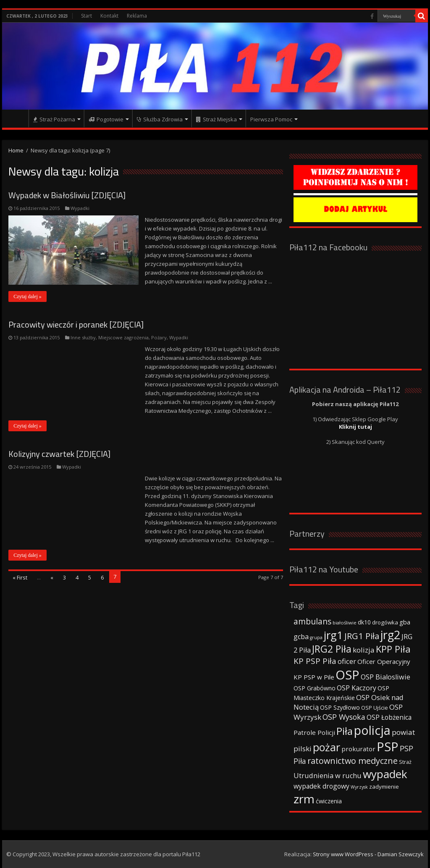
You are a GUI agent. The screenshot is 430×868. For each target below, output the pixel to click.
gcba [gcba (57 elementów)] (301, 637)
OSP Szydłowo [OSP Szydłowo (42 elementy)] (340, 707)
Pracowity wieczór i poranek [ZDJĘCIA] (76, 324)
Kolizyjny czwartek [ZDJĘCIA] (59, 454)
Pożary (159, 337)
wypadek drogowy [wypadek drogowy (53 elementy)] (321, 786)
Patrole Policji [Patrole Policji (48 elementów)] (314, 732)
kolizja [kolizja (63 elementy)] (364, 650)
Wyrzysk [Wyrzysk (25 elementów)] (359, 787)
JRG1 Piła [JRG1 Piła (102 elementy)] (362, 636)
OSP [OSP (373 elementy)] (347, 675)
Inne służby (83, 337)
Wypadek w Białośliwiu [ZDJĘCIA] (67, 195)
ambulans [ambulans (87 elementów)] (312, 621)
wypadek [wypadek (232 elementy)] (385, 774)
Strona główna (17, 118)
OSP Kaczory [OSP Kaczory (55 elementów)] (357, 688)
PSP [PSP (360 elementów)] (388, 747)
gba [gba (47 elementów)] (405, 622)
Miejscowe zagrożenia (123, 337)
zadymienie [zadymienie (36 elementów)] (384, 787)
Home (16, 150)
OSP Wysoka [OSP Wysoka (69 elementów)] (344, 717)
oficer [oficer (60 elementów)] (347, 661)
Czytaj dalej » (28, 296)
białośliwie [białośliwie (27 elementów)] (345, 623)
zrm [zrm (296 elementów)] (304, 799)
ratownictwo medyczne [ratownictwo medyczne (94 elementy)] (353, 761)
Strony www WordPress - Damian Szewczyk (368, 854)
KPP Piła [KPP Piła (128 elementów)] (393, 649)
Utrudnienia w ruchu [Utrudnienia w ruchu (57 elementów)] (328, 776)
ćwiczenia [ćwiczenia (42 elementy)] (329, 801)
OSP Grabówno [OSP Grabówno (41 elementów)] (315, 688)
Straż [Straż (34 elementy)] (405, 762)
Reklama (137, 16)
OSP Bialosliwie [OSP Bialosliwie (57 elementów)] (385, 677)
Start (87, 16)
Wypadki (80, 208)
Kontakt (109, 16)
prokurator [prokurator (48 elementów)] (358, 749)
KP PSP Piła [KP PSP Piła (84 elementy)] (315, 661)
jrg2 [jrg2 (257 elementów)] (390, 635)
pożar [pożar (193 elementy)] (326, 747)
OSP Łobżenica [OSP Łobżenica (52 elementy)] (389, 717)
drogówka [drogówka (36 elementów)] (385, 622)
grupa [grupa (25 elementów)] (316, 637)
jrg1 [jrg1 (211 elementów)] (333, 635)
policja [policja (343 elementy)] (372, 730)
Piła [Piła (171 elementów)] (345, 731)
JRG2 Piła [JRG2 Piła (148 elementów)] (332, 649)
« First (20, 577)
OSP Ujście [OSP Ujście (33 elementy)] (375, 708)
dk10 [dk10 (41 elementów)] (364, 622)
